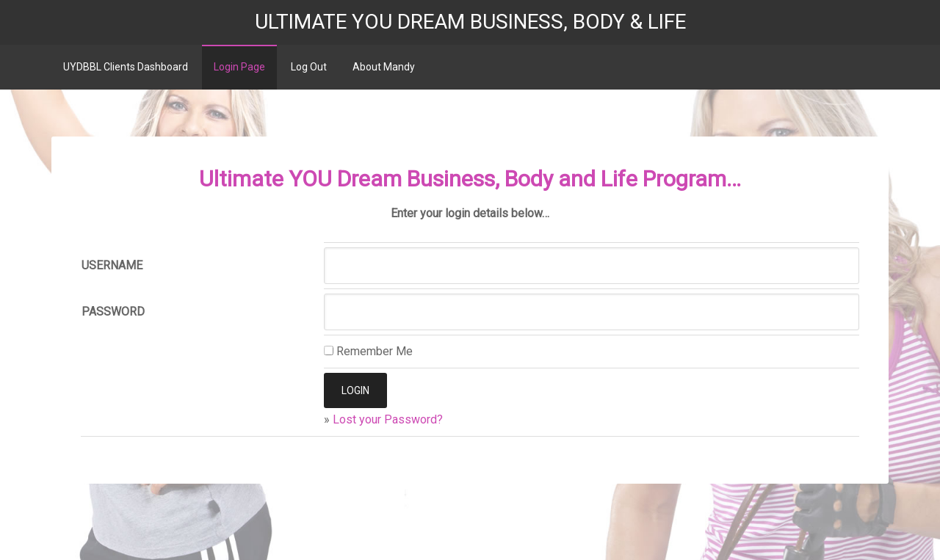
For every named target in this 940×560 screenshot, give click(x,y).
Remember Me (368, 351)
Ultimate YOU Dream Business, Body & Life (470, 22)
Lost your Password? (388, 419)
